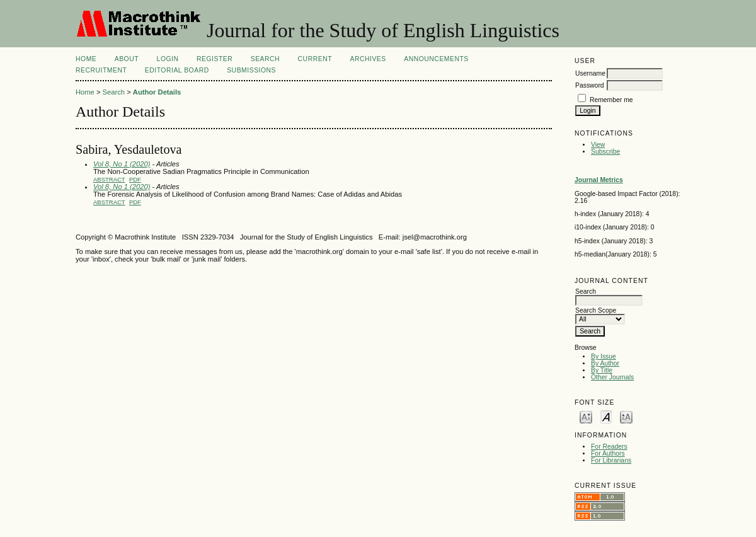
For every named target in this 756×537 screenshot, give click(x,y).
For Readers (609, 447)
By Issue (604, 356)
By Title (602, 370)
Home (86, 59)
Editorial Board (177, 70)
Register (215, 59)
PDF (135, 179)
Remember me (611, 100)
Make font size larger (626, 416)
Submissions (251, 70)
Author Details (157, 92)
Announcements (436, 59)
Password (590, 85)
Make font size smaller (586, 416)
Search (265, 59)
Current (315, 59)
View (598, 145)
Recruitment (101, 70)
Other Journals (612, 377)
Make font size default (606, 416)
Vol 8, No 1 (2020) (122, 164)
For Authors (608, 453)
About (127, 59)
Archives (368, 59)
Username (590, 73)
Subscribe (605, 152)
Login (168, 59)
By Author (605, 363)
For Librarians (611, 460)
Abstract (109, 179)
